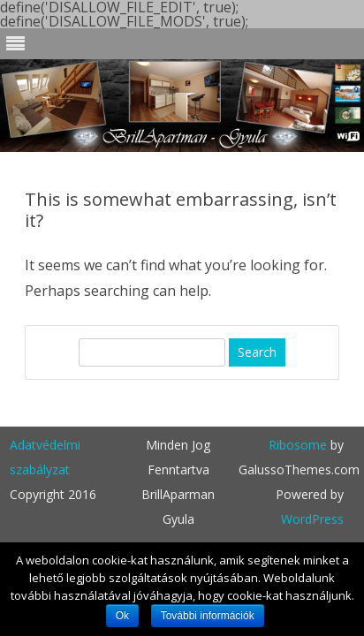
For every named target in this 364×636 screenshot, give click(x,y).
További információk (208, 616)
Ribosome (298, 445)
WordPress (312, 519)
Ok (122, 616)
